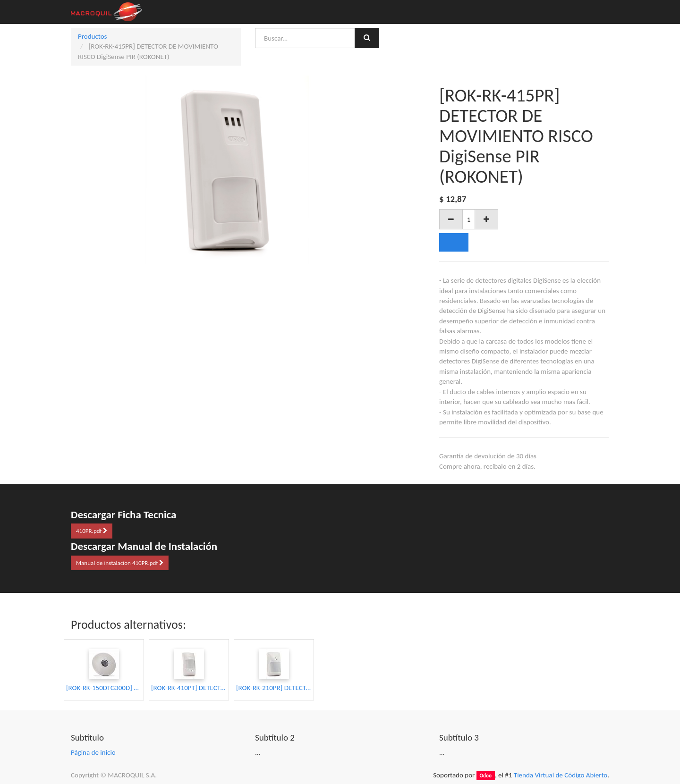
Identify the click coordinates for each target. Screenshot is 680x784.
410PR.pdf (92, 531)
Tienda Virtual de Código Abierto (561, 775)
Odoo (485, 776)
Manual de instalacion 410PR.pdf (120, 563)
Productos (92, 36)
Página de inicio (93, 752)
